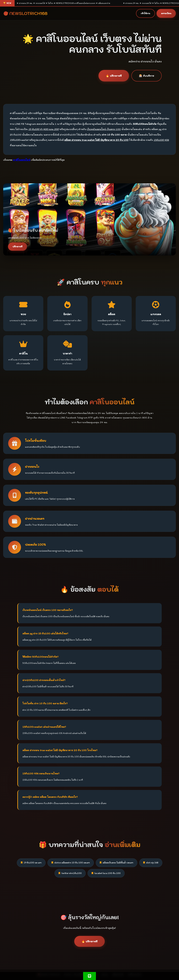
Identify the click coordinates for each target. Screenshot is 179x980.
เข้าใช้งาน (145, 13)
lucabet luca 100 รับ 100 (106, 873)
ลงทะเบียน (166, 13)
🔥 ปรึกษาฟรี (114, 76)
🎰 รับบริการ (147, 76)
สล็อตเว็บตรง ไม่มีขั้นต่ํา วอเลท (117, 863)
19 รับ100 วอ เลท (31, 863)
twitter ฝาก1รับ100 (70, 873)
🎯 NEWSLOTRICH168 (25, 13)
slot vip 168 (151, 863)
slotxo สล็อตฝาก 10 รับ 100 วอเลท (71, 863)
